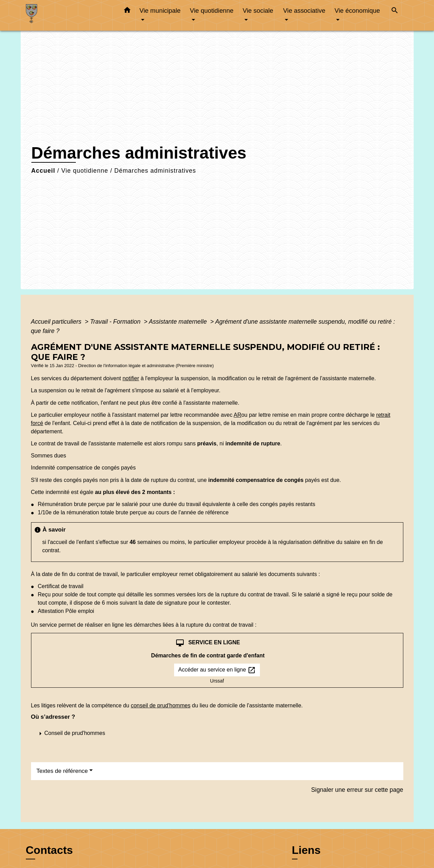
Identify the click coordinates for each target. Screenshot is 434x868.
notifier (131, 378)
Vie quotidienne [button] (212, 11)
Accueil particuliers (57, 322)
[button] (127, 11)
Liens (306, 850)
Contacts (49, 850)
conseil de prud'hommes (160, 705)
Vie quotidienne (85, 171)
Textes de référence (62, 771)
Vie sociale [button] (258, 11)
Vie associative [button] (304, 11)
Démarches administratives (155, 171)
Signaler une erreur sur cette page (357, 790)
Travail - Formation (116, 322)
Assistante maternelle (179, 322)
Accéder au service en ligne (217, 670)
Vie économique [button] (357, 11)
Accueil (43, 171)
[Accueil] (69, 15)
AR (238, 415)
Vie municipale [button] (160, 11)
